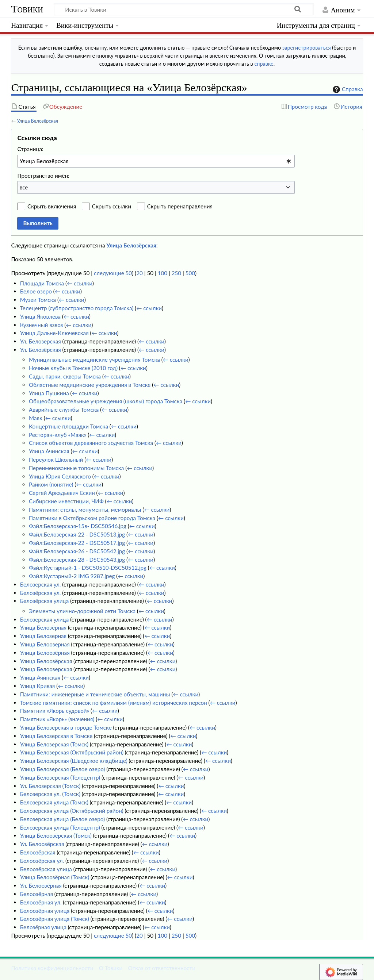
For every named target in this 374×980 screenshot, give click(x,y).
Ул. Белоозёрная (41, 885)
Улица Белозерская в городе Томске (66, 727)
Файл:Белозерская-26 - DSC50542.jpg (77, 551)
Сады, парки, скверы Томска (65, 376)
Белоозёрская (38, 852)
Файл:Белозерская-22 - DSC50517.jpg (77, 543)
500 (190, 273)
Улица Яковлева (40, 316)
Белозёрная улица (43, 927)
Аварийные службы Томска (64, 410)
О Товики (111, 968)
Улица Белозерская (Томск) (54, 744)
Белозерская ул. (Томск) (50, 794)
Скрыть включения (52, 206)
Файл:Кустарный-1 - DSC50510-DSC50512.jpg (88, 568)
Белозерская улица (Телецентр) (60, 827)
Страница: (30, 149)
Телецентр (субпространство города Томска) (77, 308)
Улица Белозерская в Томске (56, 736)
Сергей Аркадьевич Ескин (62, 493)
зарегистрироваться (307, 48)
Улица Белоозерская (46, 669)
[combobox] (156, 161)
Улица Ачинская (49, 451)
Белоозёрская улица (46, 869)
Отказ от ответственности (162, 968)
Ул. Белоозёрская (42, 844)
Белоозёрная (37, 894)
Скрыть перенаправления (180, 206)
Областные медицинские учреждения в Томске (90, 385)
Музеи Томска (38, 300)
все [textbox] (24, 187)
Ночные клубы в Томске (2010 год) (73, 368)
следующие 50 (113, 273)
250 (176, 273)
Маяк (36, 418)
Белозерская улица (45, 619)
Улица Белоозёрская (46, 661)
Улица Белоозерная (45, 644)
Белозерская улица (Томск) (54, 802)
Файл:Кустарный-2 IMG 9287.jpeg (72, 576)
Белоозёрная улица (45, 911)
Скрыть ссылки (112, 206)
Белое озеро (36, 291)
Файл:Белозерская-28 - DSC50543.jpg (77, 560)
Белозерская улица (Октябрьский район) (72, 811)
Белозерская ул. (41, 584)
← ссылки (80, 283)
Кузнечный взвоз (42, 325)
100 (163, 273)
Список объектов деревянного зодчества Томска (91, 443)
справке (264, 64)
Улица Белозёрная (43, 627)
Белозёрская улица (45, 601)
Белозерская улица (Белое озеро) (62, 819)
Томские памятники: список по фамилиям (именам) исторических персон (114, 703)
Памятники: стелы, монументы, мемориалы (85, 510)
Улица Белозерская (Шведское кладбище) (74, 761)
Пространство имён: (43, 176)
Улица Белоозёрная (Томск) (55, 877)
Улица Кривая (38, 686)
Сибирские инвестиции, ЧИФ (66, 501)
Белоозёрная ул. (41, 902)
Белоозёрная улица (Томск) (55, 919)
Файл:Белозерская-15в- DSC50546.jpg (78, 526)
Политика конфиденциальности (52, 968)
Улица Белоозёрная (45, 653)
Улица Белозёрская (37, 121)
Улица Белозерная (43, 636)
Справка (347, 89)
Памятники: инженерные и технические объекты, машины (95, 694)
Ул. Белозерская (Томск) (50, 786)
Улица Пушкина (49, 393)
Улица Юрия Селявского (60, 476)
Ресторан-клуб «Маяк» (58, 435)
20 (140, 273)
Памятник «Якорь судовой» (55, 711)
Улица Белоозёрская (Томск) (56, 835)
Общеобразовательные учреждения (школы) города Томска (106, 401)
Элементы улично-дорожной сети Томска (82, 611)
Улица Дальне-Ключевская (54, 333)
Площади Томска (42, 283)
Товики (27, 9)
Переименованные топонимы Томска (76, 468)
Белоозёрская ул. (42, 861)
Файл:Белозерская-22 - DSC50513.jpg (77, 534)
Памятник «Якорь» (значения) (57, 719)
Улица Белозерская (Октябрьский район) (72, 752)
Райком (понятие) (51, 484)
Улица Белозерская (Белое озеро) (63, 769)
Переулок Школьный (56, 460)
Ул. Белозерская (41, 341)
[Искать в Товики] (184, 9)
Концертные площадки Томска (68, 426)
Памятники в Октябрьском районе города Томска (92, 518)
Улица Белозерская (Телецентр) (60, 777)
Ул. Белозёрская (41, 350)
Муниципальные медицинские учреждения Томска (94, 360)
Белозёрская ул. (41, 593)
